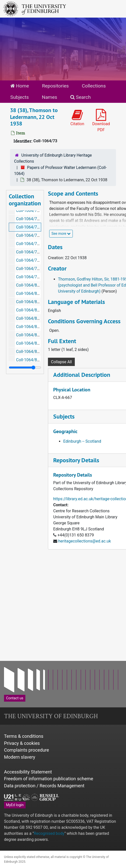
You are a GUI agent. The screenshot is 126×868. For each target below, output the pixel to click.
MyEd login (15, 805)
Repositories (55, 86)
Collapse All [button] (61, 362)
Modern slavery (20, 757)
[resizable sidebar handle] (25, 368)
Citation (77, 118)
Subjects (20, 97)
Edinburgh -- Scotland (82, 441)
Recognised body (49, 833)
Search (81, 97)
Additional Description (82, 375)
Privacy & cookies (22, 743)
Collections (94, 86)
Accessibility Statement (28, 772)
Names (50, 97)
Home (20, 86)
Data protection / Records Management (44, 786)
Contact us (15, 698)
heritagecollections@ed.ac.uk (85, 541)
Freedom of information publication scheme (49, 779)
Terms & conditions (24, 736)
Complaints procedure (26, 750)
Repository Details (76, 460)
